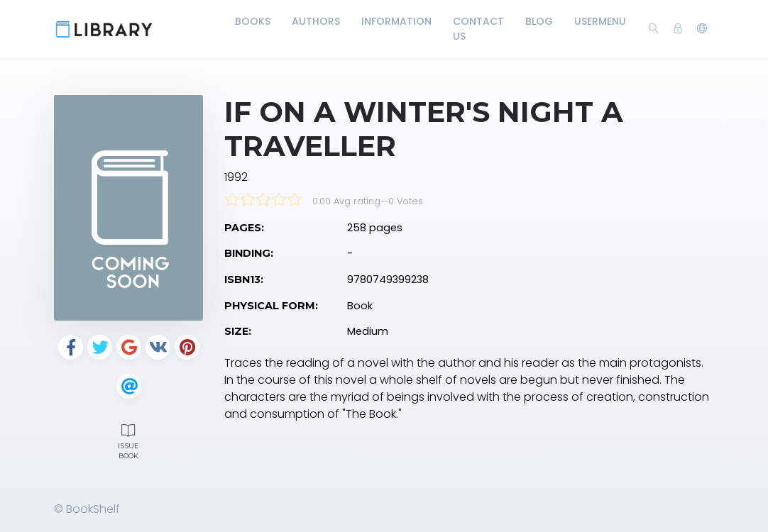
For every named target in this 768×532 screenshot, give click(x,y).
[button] (702, 29)
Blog (539, 21)
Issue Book (128, 440)
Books (253, 21)
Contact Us (478, 29)
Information (396, 21)
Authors (316, 21)
